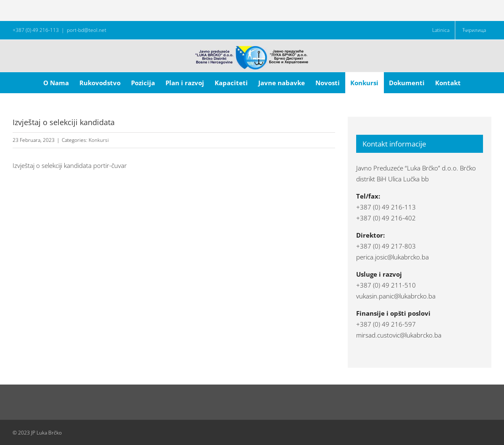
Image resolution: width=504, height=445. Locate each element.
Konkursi (99, 140)
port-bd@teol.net (87, 30)
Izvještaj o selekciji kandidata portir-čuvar (70, 165)
